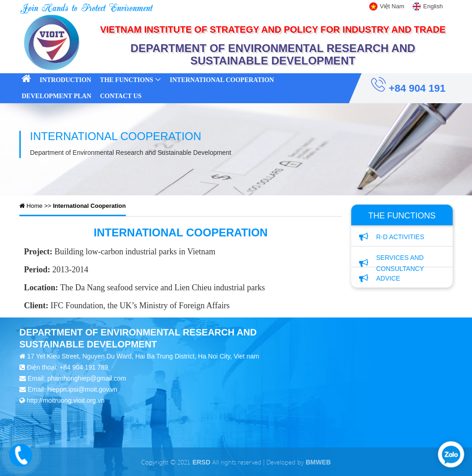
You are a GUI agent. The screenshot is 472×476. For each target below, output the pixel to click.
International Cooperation (222, 80)
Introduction (65, 80)
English (433, 6)
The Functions (127, 80)
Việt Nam (392, 6)
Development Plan (56, 96)
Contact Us (121, 96)
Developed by (298, 462)
